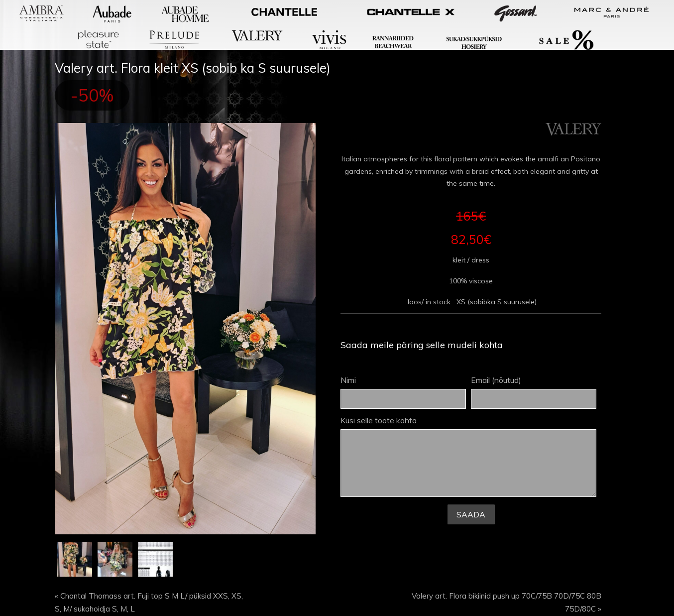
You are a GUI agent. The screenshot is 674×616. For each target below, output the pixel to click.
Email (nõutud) (534, 392)
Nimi (403, 392)
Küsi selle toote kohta (468, 457)
